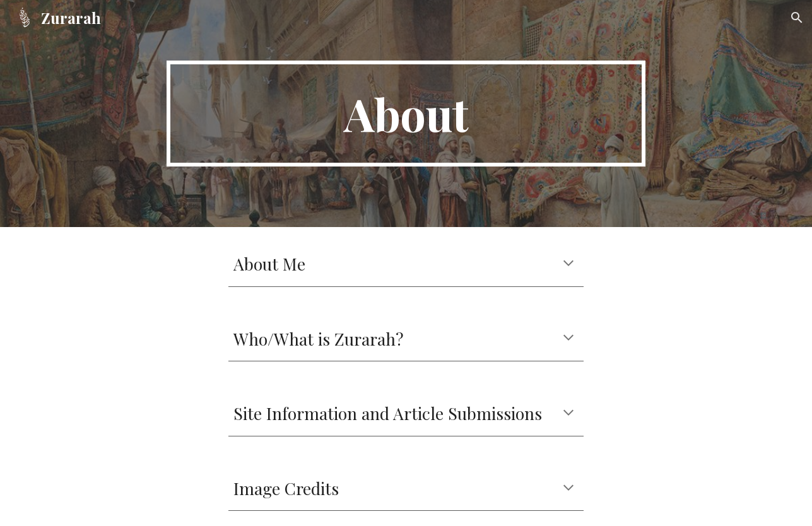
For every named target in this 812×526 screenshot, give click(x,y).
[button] (797, 18)
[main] (406, 114)
